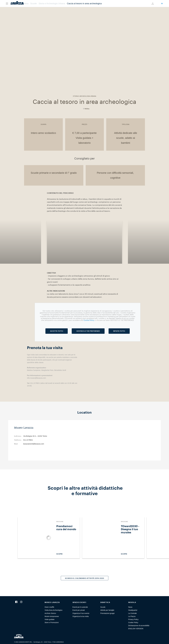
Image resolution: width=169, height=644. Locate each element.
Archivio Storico (50, 613)
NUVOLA (132, 602)
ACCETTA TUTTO (57, 331)
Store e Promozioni (52, 622)
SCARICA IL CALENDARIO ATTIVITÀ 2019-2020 (85, 578)
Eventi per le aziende (80, 607)
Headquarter (133, 610)
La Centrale (133, 613)
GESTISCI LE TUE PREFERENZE (88, 331)
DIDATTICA (105, 602)
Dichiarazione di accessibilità (139, 626)
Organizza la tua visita (81, 616)
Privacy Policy (133, 619)
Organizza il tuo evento (81, 613)
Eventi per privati (79, 610)
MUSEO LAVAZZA (52, 602)
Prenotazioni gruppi (107, 613)
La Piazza (132, 616)
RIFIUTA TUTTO (119, 331)
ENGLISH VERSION (136, 629)
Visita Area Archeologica (53, 610)
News (130, 607)
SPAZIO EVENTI (79, 602)
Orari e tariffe (49, 607)
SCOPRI (67, 554)
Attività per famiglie (107, 610)
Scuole (103, 607)
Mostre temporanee (52, 616)
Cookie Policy (133, 622)
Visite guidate (50, 619)
